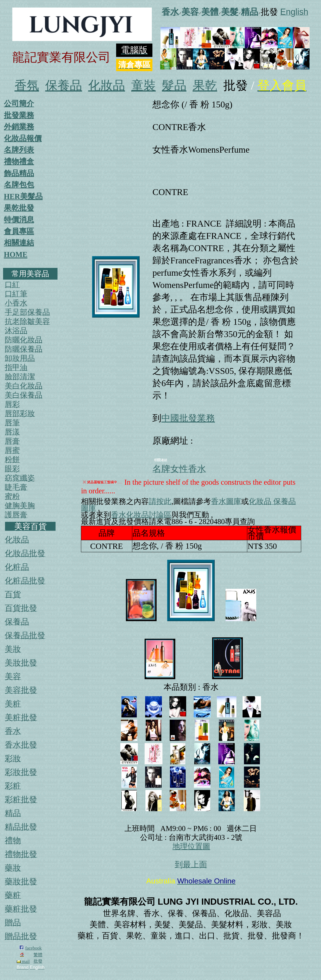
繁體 (38, 955)
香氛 (27, 86)
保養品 (64, 86)
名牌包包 (19, 185)
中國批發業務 (188, 418)
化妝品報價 (23, 138)
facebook (34, 948)
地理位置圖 (191, 846)
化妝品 (107, 86)
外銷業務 (19, 127)
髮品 (174, 86)
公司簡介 (19, 104)
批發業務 (19, 115)
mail (23, 961)
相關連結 (19, 243)
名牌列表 (19, 150)
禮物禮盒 (19, 162)
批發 (38, 961)
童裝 (143, 86)
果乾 (205, 86)
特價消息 (19, 220)
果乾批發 (19, 208)
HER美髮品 (23, 196)
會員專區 (19, 231)
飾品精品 (19, 173)
